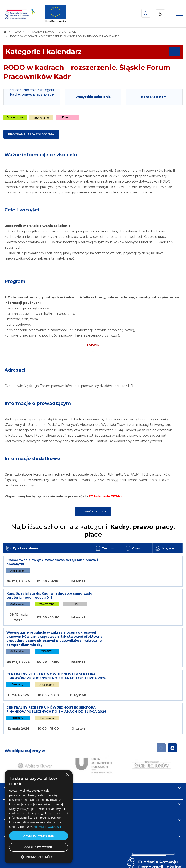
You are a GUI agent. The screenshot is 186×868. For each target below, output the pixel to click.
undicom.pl (101, 863)
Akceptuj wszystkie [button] (38, 836)
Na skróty (14, 744)
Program (15, 281)
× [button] (67, 775)
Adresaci (15, 370)
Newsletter (15, 776)
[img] (55, 14)
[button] (39, 857)
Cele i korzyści (22, 210)
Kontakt (12, 792)
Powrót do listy (93, 511)
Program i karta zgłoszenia (31, 134)
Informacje (15, 760)
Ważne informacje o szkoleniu (41, 155)
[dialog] (39, 817)
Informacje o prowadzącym (38, 403)
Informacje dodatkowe (32, 459)
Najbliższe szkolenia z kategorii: (93, 531)
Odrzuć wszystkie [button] (39, 847)
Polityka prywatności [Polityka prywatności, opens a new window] (47, 827)
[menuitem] (79, 854)
